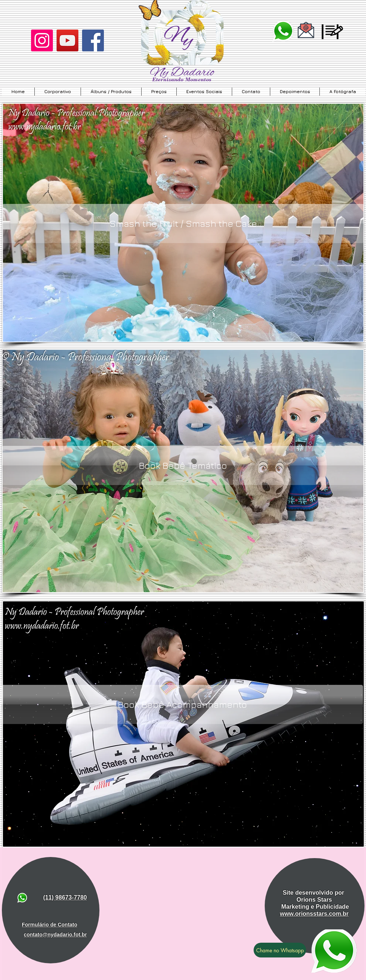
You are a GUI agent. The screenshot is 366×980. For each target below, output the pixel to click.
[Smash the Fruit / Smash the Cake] (183, 223)
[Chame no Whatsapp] (280, 950)
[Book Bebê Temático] (183, 465)
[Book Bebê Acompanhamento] (182, 704)
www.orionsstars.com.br (314, 914)
